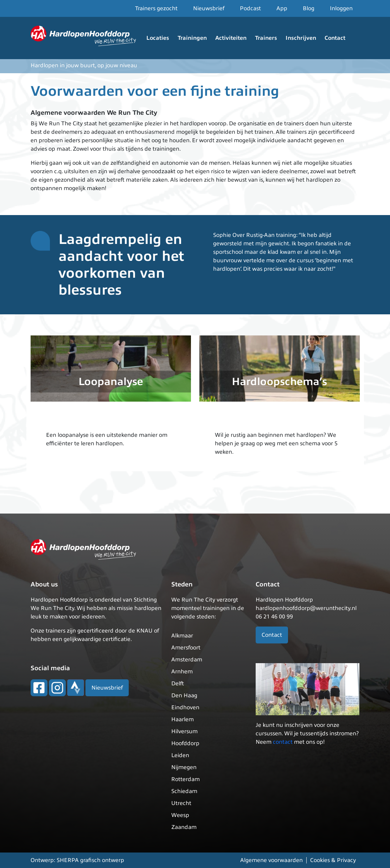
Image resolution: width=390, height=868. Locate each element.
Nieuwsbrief (209, 8)
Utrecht (181, 803)
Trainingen (192, 38)
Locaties (158, 38)
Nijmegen (184, 767)
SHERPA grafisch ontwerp (90, 860)
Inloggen (341, 8)
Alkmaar (182, 636)
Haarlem (183, 719)
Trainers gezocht (156, 8)
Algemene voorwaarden (271, 860)
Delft (178, 684)
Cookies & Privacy (333, 860)
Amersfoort (186, 648)
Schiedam (184, 791)
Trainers (266, 38)
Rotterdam (186, 779)
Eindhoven (185, 707)
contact (283, 742)
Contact (335, 38)
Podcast (250, 8)
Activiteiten (231, 38)
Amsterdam (187, 660)
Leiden (180, 755)
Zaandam (184, 827)
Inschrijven (301, 38)
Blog (309, 8)
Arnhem (182, 672)
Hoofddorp (185, 743)
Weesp (180, 815)
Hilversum (184, 731)
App (282, 8)
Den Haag (184, 696)
